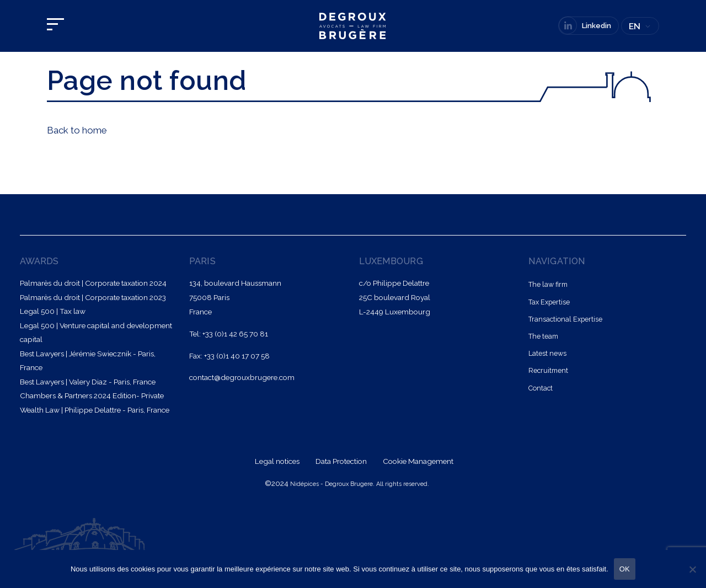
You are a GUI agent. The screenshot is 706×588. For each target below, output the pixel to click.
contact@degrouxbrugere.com (242, 377)
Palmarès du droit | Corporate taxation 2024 (93, 283)
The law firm (548, 284)
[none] (640, 27)
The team (543, 336)
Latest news (547, 353)
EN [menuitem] (635, 26)
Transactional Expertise (565, 319)
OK (625, 569)
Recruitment (548, 370)
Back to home (77, 130)
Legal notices (278, 461)
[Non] (692, 569)
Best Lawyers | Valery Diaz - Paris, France (88, 382)
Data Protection (342, 461)
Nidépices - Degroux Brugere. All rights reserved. (360, 484)
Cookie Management (418, 461)
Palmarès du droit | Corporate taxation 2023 (93, 297)
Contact (541, 388)
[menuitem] (640, 27)
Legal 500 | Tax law (53, 311)
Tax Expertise (549, 302)
